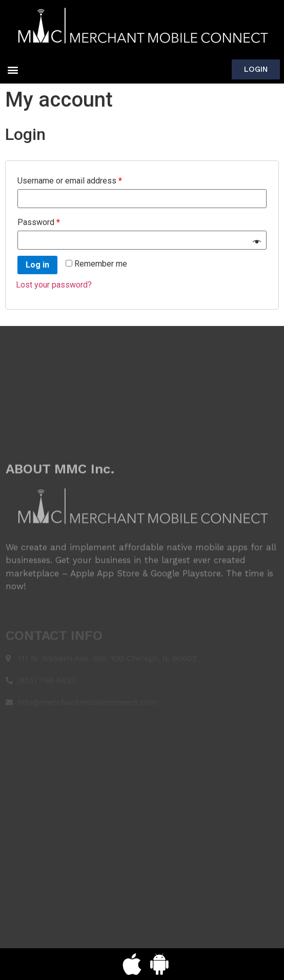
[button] (13, 69)
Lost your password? (54, 285)
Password (39, 222)
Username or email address (70, 181)
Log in (37, 265)
